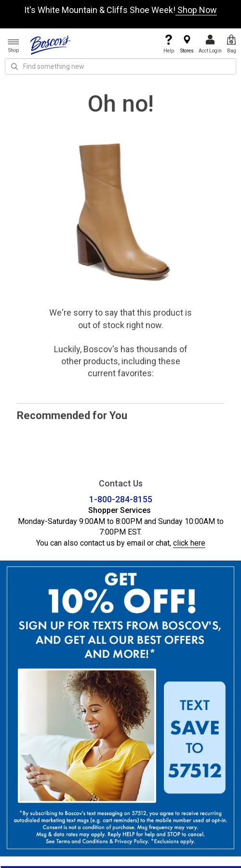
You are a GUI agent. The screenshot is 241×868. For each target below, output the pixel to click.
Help (169, 44)
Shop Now (196, 10)
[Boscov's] (51, 45)
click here (189, 543)
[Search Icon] (14, 66)
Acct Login (210, 44)
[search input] (120, 66)
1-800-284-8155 (121, 499)
